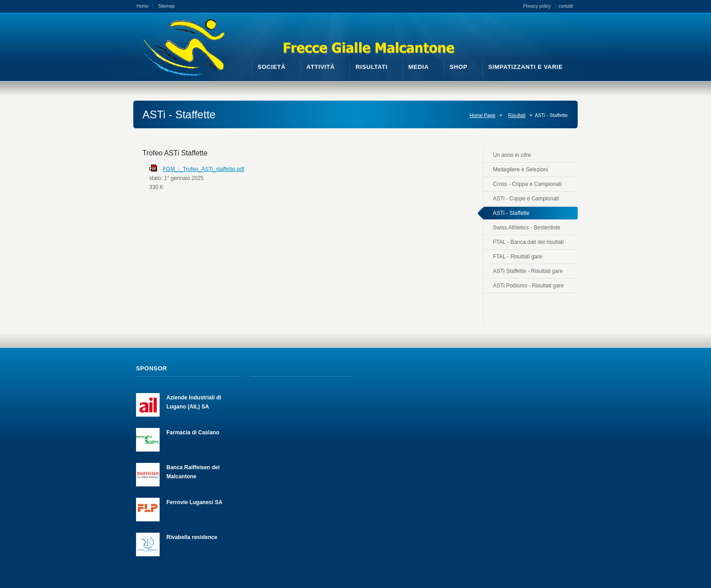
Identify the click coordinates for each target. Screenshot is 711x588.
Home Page (483, 115)
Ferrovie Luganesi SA (194, 502)
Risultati (517, 115)
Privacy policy (537, 6)
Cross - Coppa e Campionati (527, 184)
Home (143, 6)
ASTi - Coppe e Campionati (526, 199)
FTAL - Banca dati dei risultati (528, 242)
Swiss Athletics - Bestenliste (527, 228)
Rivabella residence (192, 537)
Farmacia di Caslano (193, 432)
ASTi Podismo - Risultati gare (528, 286)
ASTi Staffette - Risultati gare (528, 271)
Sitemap (167, 6)
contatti (566, 6)
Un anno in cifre (512, 155)
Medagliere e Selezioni (520, 170)
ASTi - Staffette (511, 213)
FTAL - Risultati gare (518, 257)
